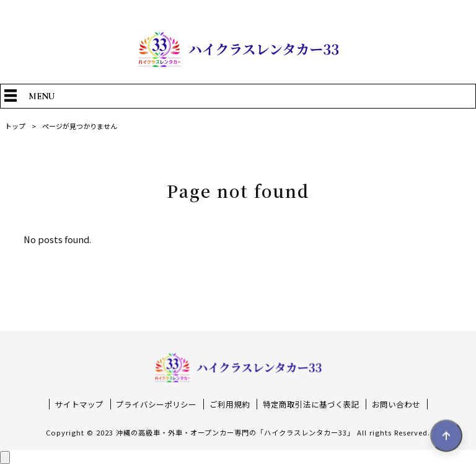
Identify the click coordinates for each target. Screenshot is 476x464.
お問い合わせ (396, 404)
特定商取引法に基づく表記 (311, 404)
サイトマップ (79, 404)
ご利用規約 (230, 404)
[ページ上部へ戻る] (5, 457)
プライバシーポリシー (156, 404)
